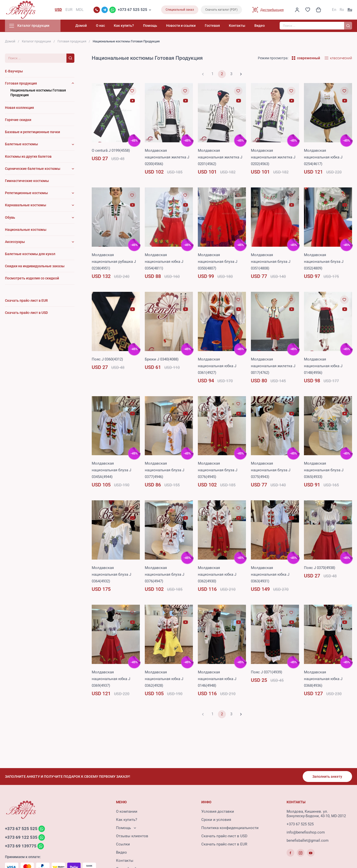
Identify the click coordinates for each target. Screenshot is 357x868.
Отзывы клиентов (132, 836)
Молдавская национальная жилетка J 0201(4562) (220, 157)
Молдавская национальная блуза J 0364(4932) (111, 575)
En (334, 10)
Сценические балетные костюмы (33, 169)
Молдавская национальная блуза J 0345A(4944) (111, 471)
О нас (104, 26)
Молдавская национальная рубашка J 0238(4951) (114, 262)
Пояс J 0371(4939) (267, 672)
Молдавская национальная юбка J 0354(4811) (164, 262)
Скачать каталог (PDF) (221, 10)
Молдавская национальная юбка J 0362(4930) (217, 575)
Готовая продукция (72, 42)
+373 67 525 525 (133, 10)
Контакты (238, 26)
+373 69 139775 (21, 846)
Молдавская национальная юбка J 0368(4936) (323, 679)
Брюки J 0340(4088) (162, 359)
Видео (260, 26)
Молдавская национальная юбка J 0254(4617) (323, 157)
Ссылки (123, 844)
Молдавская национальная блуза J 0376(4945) (218, 471)
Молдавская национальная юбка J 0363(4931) (270, 575)
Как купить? (127, 26)
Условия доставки (218, 812)
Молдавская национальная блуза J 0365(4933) (324, 471)
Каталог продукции (36, 42)
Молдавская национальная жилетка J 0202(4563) (273, 157)
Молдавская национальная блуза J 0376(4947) (164, 575)
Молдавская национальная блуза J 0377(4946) (164, 471)
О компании (127, 812)
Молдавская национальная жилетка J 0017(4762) (273, 366)
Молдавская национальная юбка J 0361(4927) (217, 366)
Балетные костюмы (21, 145)
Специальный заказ (180, 10)
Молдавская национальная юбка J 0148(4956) (323, 366)
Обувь (10, 218)
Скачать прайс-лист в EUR (224, 844)
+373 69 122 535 (21, 838)
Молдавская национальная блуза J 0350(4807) (218, 262)
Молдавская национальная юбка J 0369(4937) (111, 679)
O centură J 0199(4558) (111, 151)
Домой (85, 26)
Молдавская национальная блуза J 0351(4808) (271, 262)
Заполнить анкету (327, 777)
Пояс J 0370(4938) (320, 568)
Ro (342, 10)
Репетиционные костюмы (26, 193)
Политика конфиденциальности (230, 828)
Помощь (152, 26)
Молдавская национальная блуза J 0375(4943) (271, 471)
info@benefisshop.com (306, 833)
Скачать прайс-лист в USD (224, 836)
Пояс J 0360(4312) (107, 359)
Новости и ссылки (183, 26)
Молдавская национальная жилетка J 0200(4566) (167, 157)
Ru (350, 10)
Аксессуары (15, 242)
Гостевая (213, 26)
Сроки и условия (216, 820)
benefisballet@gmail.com (308, 841)
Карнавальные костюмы (26, 206)
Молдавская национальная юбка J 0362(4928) (164, 679)
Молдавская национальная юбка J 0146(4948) (217, 679)
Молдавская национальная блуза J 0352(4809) (324, 262)
